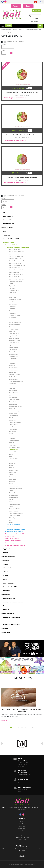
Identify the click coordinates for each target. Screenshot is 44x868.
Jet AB (11, 522)
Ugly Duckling (7, 549)
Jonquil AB (12, 463)
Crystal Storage (10, 543)
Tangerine (12, 327)
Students (6, 629)
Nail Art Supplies (8, 216)
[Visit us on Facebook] (21, 814)
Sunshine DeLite (14, 470)
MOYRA (6, 553)
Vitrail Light (13, 372)
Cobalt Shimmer (14, 393)
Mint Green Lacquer (15, 427)
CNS (5, 231)
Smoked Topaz (13, 497)
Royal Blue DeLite (14, 400)
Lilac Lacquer (13, 370)
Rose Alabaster (13, 347)
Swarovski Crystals (12, 30)
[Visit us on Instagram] (23, 814)
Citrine (11, 475)
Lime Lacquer (13, 461)
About (22, 821)
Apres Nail (6, 560)
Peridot (11, 434)
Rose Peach (12, 313)
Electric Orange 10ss (15, 259)
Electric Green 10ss (15, 268)
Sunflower (12, 481)
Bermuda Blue (13, 402)
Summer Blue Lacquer (15, 406)
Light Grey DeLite (14, 290)
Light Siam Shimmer (15, 336)
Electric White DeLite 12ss (17, 279)
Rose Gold (12, 309)
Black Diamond (13, 511)
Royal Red (12, 331)
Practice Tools (8, 621)
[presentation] (3, 744)
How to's (22, 826)
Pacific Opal (13, 431)
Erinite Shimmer (14, 443)
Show (3, 50)
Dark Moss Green (14, 441)
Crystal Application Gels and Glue (15, 545)
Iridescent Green (14, 452)
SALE (5, 212)
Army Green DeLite (15, 509)
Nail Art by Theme (9, 224)
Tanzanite (12, 365)
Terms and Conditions (22, 837)
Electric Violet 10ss (15, 249)
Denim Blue (12, 384)
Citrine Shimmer (14, 468)
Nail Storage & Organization (12, 625)
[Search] (40, 26)
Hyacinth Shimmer (14, 329)
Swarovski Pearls (10, 536)
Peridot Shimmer (14, 436)
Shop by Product (8, 227)
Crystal (11, 284)
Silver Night (13, 518)
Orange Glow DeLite (15, 322)
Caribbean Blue (14, 416)
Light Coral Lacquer (15, 315)
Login (28, 6)
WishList (21, 88)
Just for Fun (7, 632)
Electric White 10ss (15, 277)
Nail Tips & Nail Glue (9, 598)
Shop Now (9, 26)
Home (3, 30)
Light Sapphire (13, 379)
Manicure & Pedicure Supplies (12, 617)
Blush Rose (12, 311)
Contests (22, 833)
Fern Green (12, 438)
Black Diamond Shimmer (16, 513)
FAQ (22, 831)
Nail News (22, 824)
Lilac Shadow (13, 359)
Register (16, 6)
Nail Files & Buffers (9, 583)
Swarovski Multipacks (13, 525)
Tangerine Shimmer (15, 325)
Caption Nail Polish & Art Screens (13, 239)
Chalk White (13, 295)
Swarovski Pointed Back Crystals (15, 534)
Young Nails (7, 235)
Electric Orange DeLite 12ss (17, 261)
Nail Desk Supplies (9, 613)
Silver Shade (13, 297)
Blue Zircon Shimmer (15, 422)
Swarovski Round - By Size (15, 532)
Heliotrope (12, 363)
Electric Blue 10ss (14, 272)
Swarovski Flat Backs (25, 30)
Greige (11, 506)
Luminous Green (14, 459)
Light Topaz (13, 479)
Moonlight (12, 288)
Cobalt (11, 395)
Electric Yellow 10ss (15, 263)
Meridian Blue (13, 397)
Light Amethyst (13, 354)
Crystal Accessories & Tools (13, 541)
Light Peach (12, 306)
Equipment (6, 591)
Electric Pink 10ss (14, 254)
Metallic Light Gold (15, 504)
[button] (11, 728)
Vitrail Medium (13, 450)
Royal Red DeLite (14, 334)
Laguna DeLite (13, 413)
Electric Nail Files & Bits (10, 587)
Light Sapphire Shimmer (16, 381)
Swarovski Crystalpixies (12, 538)
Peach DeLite (13, 320)
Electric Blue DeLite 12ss (16, 275)
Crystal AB (12, 286)
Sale (22, 835)
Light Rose (12, 345)
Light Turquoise (14, 425)
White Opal (12, 293)
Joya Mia (6, 572)
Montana (12, 386)
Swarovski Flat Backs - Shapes (16, 529)
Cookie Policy (22, 840)
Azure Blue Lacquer (15, 411)
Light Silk (12, 302)
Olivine (11, 454)
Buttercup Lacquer (14, 477)
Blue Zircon (12, 420)
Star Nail (6, 575)
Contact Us (22, 842)
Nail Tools (6, 610)
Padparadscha (13, 318)
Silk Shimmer (13, 304)
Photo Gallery (22, 828)
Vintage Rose (13, 350)
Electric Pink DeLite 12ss (16, 256)
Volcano (11, 361)
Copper (11, 484)
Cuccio (5, 579)
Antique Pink (13, 352)
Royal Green (13, 445)
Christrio (6, 564)
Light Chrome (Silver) (15, 281)
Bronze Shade (13, 493)
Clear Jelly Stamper (9, 568)
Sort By (4, 44)
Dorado (11, 491)
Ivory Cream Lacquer (15, 300)
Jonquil (11, 466)
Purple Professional (9, 557)
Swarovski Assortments (14, 527)
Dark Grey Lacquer (14, 516)
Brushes (6, 606)
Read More (5, 720)
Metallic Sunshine (14, 486)
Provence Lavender (15, 375)
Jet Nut (11, 502)
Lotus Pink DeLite (14, 343)
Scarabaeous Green (15, 447)
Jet (10, 520)
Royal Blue (12, 388)
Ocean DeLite (13, 404)
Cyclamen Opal (13, 356)
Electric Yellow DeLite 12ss (17, 265)
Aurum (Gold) (13, 472)
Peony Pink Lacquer (15, 340)
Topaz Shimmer (14, 495)
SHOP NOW (21, 650)
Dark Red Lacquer (14, 338)
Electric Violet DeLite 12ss (17, 252)
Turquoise (12, 409)
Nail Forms (6, 594)
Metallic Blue (13, 391)
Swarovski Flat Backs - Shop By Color (18, 247)
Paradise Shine (13, 368)
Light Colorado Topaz (15, 488)
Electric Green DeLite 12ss (17, 270)
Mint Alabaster (13, 429)
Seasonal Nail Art (8, 220)
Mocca (11, 500)
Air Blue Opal (13, 377)
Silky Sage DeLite (14, 418)
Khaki (11, 456)
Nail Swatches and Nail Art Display (13, 602)
